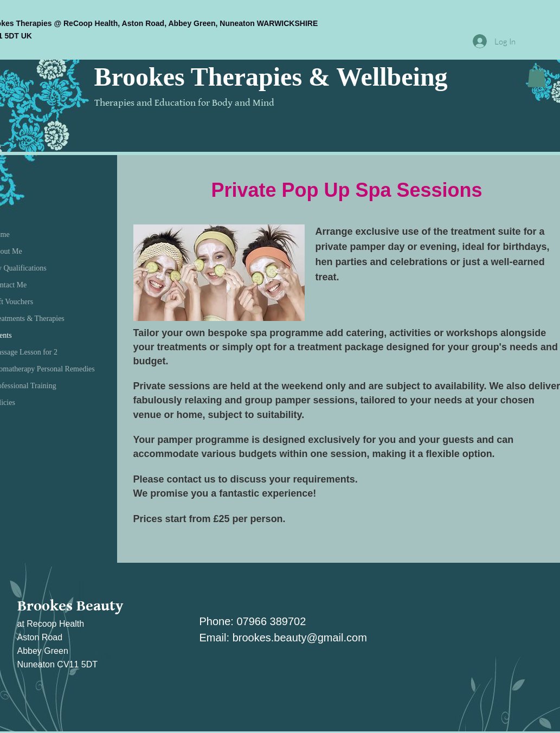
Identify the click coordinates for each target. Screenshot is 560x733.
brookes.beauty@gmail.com (300, 638)
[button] (537, 76)
